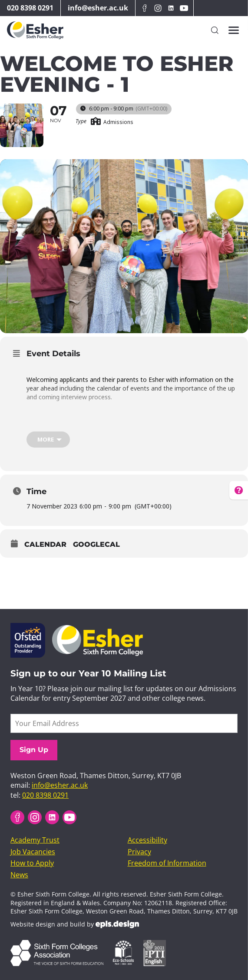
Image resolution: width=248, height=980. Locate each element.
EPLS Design (117, 924)
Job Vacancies (33, 852)
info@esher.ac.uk (98, 8)
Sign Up (34, 750)
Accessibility (147, 840)
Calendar (45, 544)
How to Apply (32, 863)
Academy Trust (35, 840)
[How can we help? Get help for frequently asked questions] (241, 490)
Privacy (139, 852)
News (19, 875)
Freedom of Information (167, 863)
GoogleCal (96, 544)
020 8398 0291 (30, 8)
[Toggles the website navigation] (234, 30)
